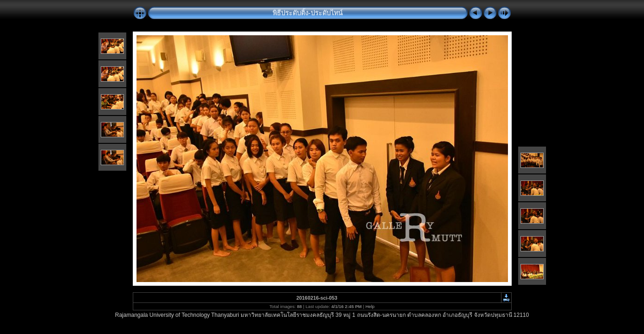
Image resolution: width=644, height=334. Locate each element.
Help (370, 306)
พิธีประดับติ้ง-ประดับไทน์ (308, 13)
